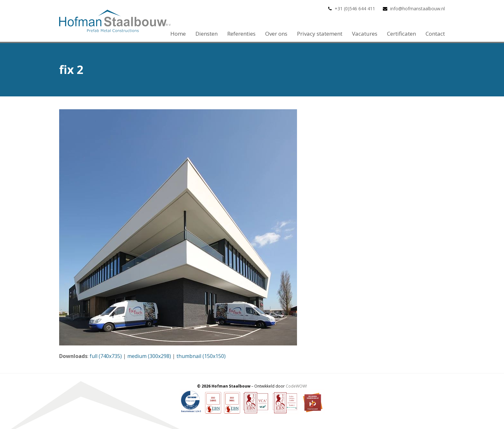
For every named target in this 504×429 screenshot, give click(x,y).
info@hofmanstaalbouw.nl (418, 9)
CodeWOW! (296, 386)
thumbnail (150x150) (201, 356)
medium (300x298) (149, 356)
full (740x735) (106, 356)
